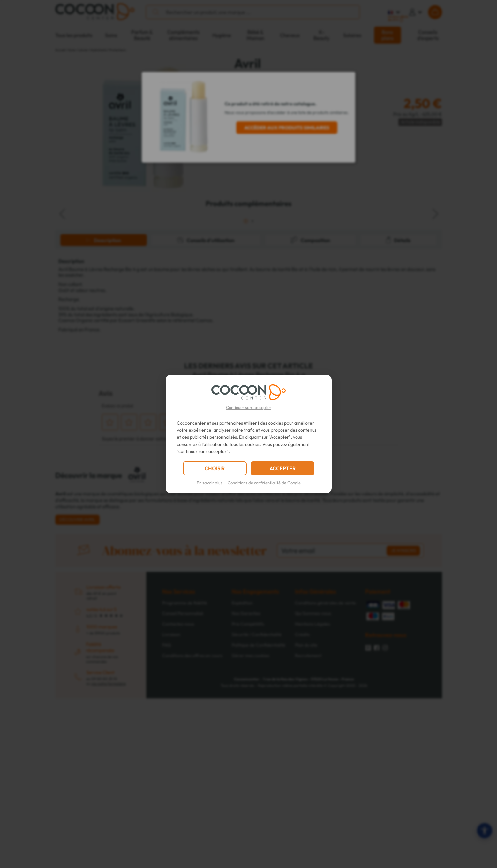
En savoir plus (210, 483)
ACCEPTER (282, 468)
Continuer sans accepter (249, 407)
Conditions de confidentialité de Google (264, 483)
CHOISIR (215, 468)
